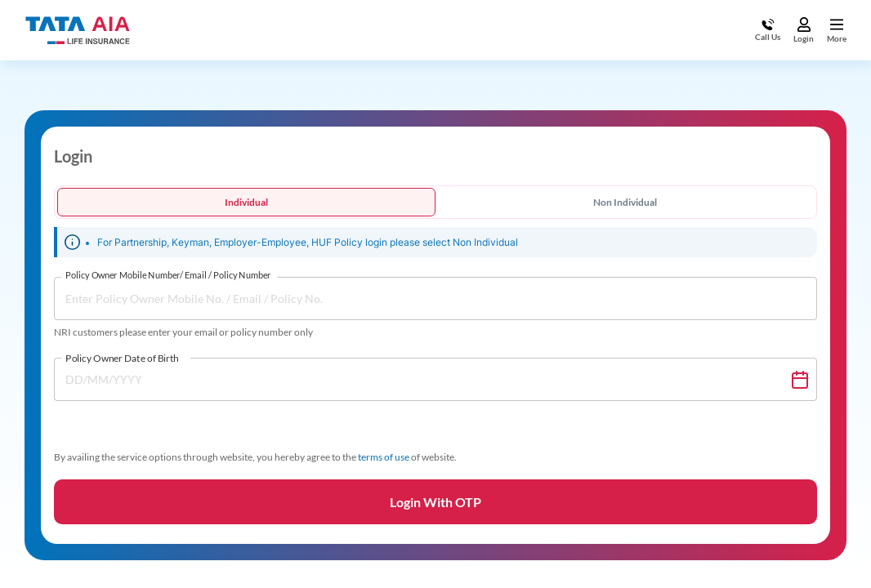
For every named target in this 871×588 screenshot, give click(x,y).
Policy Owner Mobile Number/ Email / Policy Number (168, 276)
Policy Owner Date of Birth (122, 358)
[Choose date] (800, 380)
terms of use (384, 457)
